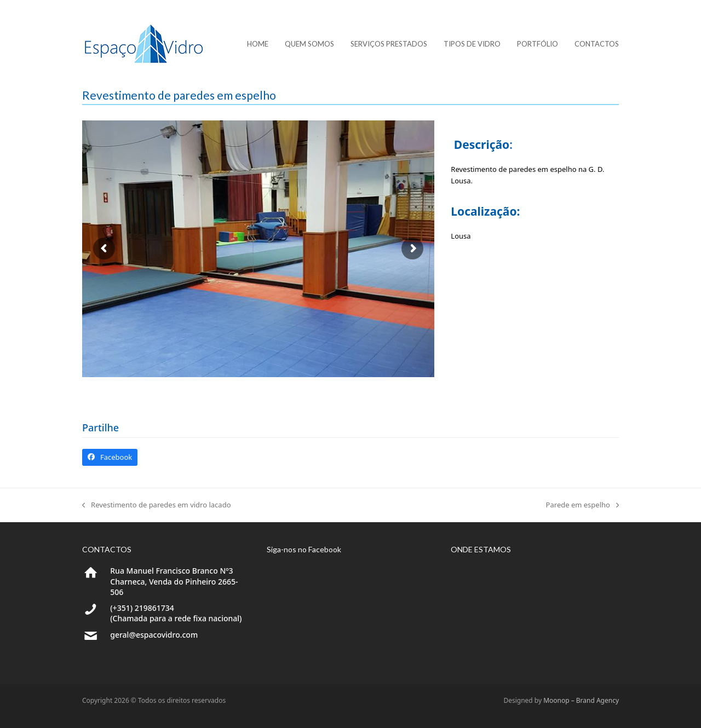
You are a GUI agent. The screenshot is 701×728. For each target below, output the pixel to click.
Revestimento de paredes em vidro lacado (157, 505)
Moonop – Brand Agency (581, 700)
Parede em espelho (582, 505)
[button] (110, 457)
